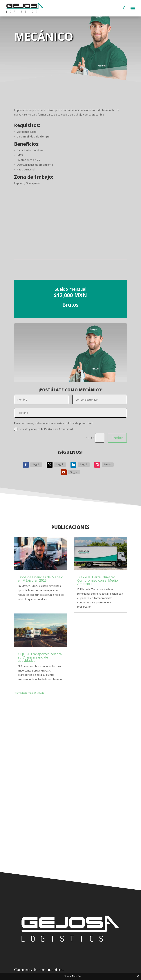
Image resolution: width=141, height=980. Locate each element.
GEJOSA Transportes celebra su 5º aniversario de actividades (40, 657)
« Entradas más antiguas (29, 693)
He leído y (43, 429)
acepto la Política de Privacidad (52, 429)
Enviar (117, 438)
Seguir (36, 464)
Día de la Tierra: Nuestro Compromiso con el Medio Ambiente (98, 580)
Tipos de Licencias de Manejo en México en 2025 (40, 579)
